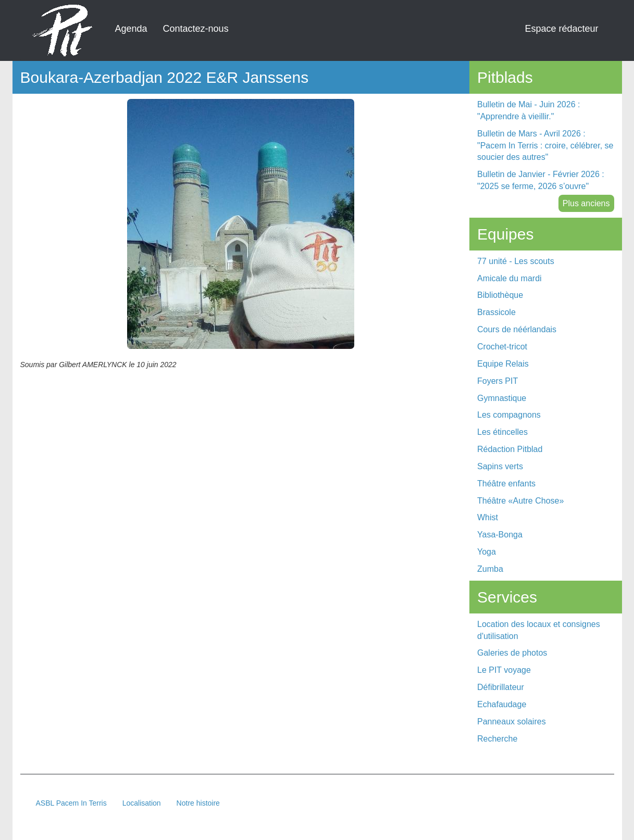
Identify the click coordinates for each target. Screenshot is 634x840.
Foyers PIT (498, 381)
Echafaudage (502, 704)
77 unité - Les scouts (516, 261)
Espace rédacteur (561, 29)
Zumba (490, 569)
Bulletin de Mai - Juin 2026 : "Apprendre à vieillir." (529, 110)
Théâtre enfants (506, 484)
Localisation (142, 803)
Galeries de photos (512, 653)
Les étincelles (502, 432)
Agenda (131, 29)
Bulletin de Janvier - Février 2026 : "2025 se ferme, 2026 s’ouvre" (541, 180)
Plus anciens (586, 203)
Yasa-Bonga (500, 535)
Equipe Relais (503, 364)
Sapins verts (500, 466)
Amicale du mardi (509, 278)
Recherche (497, 739)
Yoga (487, 552)
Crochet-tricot (502, 347)
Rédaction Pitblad (510, 449)
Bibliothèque (500, 295)
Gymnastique (502, 398)
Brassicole (496, 312)
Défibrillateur (501, 687)
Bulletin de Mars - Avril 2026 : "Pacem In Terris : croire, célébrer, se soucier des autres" (545, 146)
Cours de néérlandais (517, 329)
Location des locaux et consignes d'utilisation (539, 630)
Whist (488, 517)
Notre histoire (198, 803)
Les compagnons (509, 415)
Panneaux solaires (512, 722)
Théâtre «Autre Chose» (520, 501)
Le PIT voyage (504, 670)
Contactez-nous (196, 29)
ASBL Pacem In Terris (71, 803)
